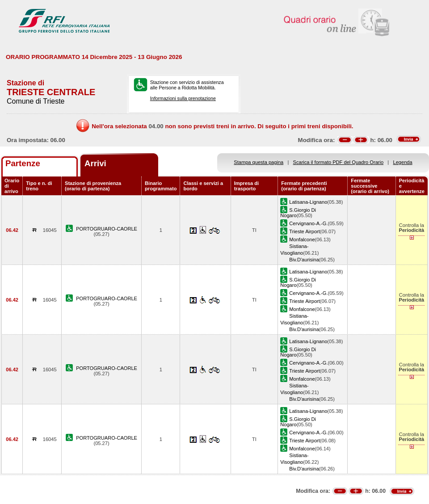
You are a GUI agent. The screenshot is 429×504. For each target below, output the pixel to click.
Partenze (23, 163)
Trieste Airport (305, 231)
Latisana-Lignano (308, 202)
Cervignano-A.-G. (308, 223)
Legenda (403, 162)
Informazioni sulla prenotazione (183, 98)
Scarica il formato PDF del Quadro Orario (339, 162)
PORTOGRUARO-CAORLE (107, 229)
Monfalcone (302, 239)
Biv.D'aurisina (304, 260)
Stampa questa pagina (259, 162)
